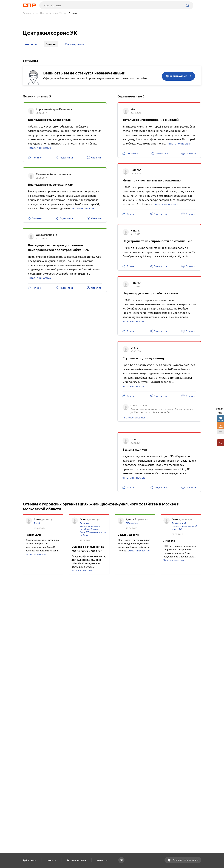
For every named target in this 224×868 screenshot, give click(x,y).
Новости (51, 860)
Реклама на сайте (76, 860)
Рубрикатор (29, 860)
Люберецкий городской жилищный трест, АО (184, 526)
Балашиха (28, 13)
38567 (221, 428)
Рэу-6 (37, 523)
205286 (220, 420)
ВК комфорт (133, 523)
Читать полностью (36, 554)
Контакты (102, 860)
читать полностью (39, 148)
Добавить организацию (185, 860)
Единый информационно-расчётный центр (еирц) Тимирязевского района (93, 529)
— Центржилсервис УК (49, 13)
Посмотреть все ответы (135, 418)
